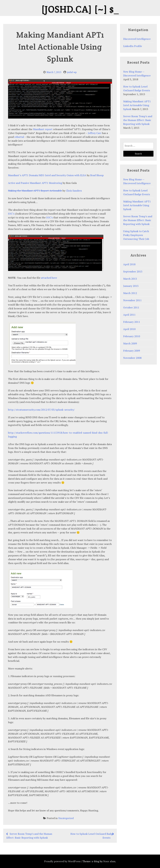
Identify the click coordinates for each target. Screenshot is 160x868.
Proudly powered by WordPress (62, 861)
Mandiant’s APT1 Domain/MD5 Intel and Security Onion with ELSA (47, 175)
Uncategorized (66, 818)
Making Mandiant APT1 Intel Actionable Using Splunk (137, 105)
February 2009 (132, 351)
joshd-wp (72, 72)
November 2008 (132, 358)
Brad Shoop (97, 175)
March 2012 (130, 293)
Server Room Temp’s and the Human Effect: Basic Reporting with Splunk (138, 120)
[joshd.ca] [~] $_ (80, 9)
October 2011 (131, 307)
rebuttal (19, 137)
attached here (49, 278)
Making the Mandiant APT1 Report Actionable (35, 191)
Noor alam (109, 861)
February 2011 (132, 322)
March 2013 (130, 279)
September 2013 (133, 271)
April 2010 (129, 329)
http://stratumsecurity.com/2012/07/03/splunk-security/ (41, 410)
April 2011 (129, 315)
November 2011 (132, 300)
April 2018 (129, 264)
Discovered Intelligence (137, 39)
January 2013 (131, 286)
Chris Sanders (74, 191)
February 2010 (132, 336)
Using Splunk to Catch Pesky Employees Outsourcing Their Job (136, 235)
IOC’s (11, 214)
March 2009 (130, 343)
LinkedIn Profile (133, 46)
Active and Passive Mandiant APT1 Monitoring (35, 183)
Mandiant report (43, 129)
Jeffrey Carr (95, 133)
